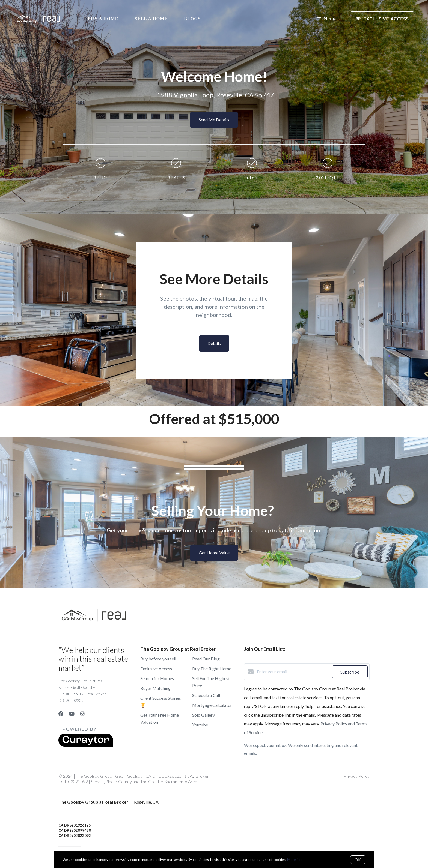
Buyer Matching (155, 688)
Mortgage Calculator (212, 705)
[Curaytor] (86, 745)
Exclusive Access (156, 669)
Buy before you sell (158, 659)
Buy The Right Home (212, 669)
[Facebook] (61, 714)
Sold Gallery (203, 715)
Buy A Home (103, 19)
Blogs (192, 19)
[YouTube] (72, 714)
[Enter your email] (293, 672)
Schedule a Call (206, 695)
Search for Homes (157, 678)
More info (295, 860)
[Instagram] (82, 714)
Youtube (200, 725)
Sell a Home (151, 19)
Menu (326, 19)
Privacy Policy (357, 776)
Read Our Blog (206, 659)
